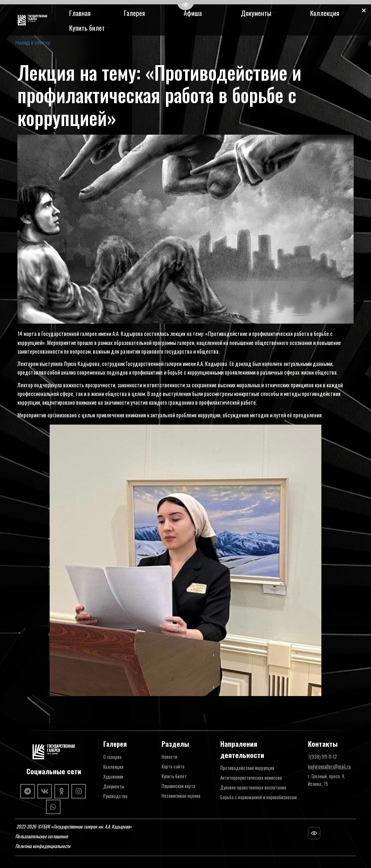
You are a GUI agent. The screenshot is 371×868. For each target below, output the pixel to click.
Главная (80, 13)
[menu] (207, 20)
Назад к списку (33, 43)
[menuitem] (80, 13)
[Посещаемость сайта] (314, 833)
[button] (137, 13)
